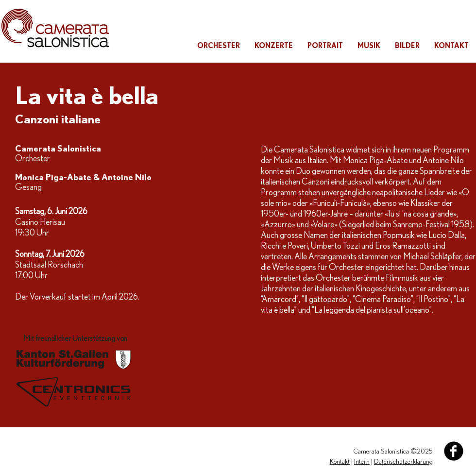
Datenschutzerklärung (403, 462)
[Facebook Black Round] (454, 451)
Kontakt (340, 462)
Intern (362, 462)
